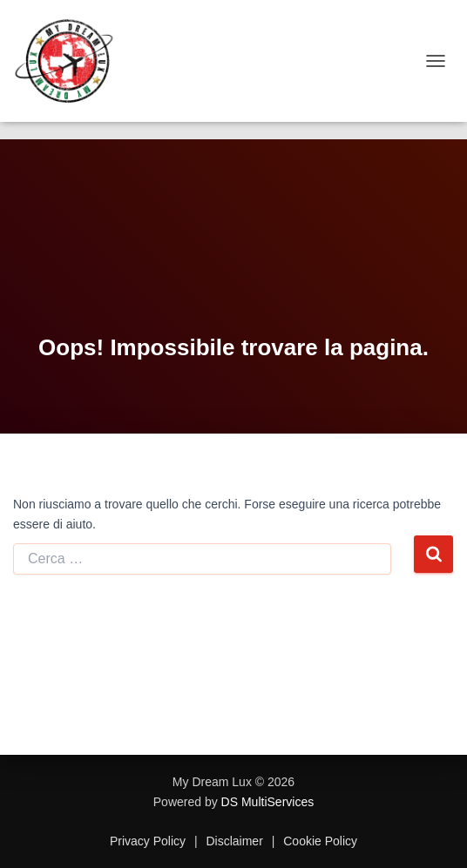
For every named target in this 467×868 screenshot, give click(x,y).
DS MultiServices (268, 802)
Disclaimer (235, 841)
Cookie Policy (318, 841)
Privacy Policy (149, 841)
